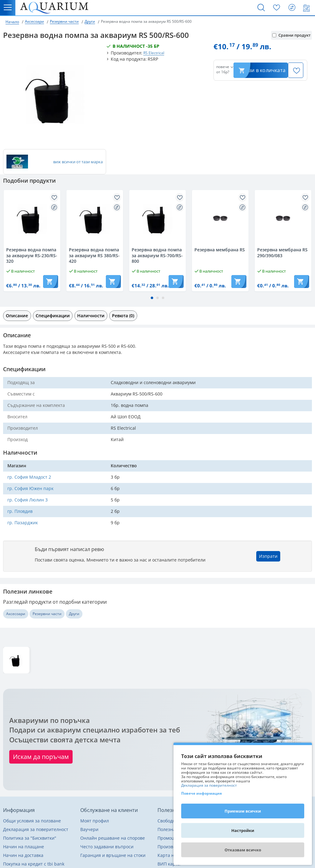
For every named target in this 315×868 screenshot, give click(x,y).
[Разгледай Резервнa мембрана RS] (220, 218)
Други (90, 21)
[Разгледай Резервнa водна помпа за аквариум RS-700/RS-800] (157, 218)
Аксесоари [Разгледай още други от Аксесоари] (16, 614)
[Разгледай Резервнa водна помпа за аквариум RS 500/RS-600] (16, 660)
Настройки (243, 830)
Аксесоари (34, 21)
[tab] (17, 316)
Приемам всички (243, 811)
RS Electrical (154, 53)
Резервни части (64, 21)
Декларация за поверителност (209, 785)
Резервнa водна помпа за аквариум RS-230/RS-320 (32, 255)
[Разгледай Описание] (17, 316)
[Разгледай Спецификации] (53, 316)
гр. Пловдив (20, 511)
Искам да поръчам (41, 757)
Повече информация (201, 793)
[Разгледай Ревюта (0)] (123, 316)
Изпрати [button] (268, 556)
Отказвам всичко (243, 850)
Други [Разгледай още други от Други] (74, 614)
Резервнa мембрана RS (220, 250)
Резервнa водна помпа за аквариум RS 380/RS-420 (94, 255)
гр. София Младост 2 (29, 477)
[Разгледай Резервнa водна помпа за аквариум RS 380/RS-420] (95, 218)
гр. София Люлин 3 (28, 500)
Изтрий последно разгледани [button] (284, 679)
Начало (12, 22)
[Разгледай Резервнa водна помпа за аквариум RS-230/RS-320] (32, 218)
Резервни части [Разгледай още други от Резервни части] (47, 614)
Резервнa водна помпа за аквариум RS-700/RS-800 (157, 255)
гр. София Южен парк (30, 488)
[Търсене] (261, 8)
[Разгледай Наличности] (91, 316)
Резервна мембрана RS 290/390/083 (282, 253)
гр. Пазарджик (23, 523)
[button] (152, 298)
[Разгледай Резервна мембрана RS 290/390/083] (283, 218)
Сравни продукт (291, 35)
